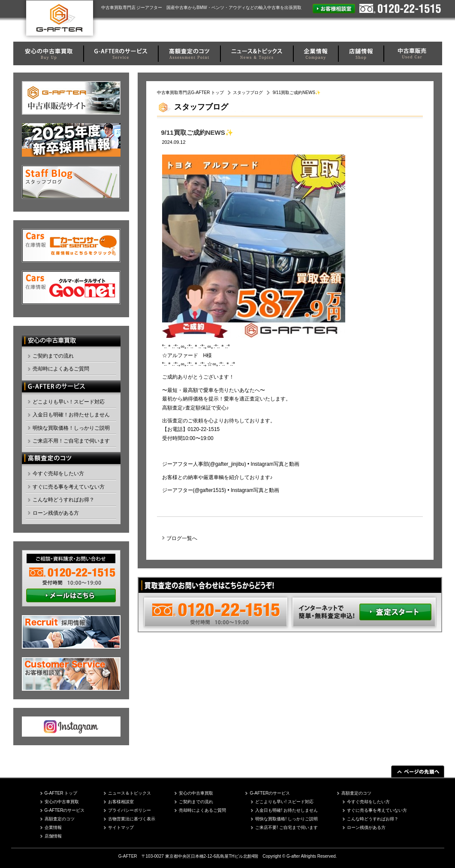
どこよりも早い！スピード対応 (69, 402)
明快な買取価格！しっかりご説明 (71, 428)
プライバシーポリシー (130, 810)
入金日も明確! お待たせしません (286, 810)
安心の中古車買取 (62, 802)
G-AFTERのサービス (65, 810)
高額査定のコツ (60, 819)
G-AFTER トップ (61, 793)
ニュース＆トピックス (130, 793)
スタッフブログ (248, 93)
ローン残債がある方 (56, 513)
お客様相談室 (121, 802)
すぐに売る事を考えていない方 (69, 487)
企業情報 (53, 827)
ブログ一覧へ (182, 538)
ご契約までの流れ (53, 356)
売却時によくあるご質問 (61, 369)
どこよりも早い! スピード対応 (284, 802)
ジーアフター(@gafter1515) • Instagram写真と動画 (221, 490)
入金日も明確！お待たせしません (71, 415)
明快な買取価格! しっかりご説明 (286, 819)
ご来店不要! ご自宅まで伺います (286, 827)
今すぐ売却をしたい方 (58, 473)
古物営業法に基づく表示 (132, 819)
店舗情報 (53, 836)
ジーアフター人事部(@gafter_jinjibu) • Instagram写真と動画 (231, 464)
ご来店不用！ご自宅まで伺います (71, 441)
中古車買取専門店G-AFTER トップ (191, 93)
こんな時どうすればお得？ (63, 500)
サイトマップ (121, 827)
